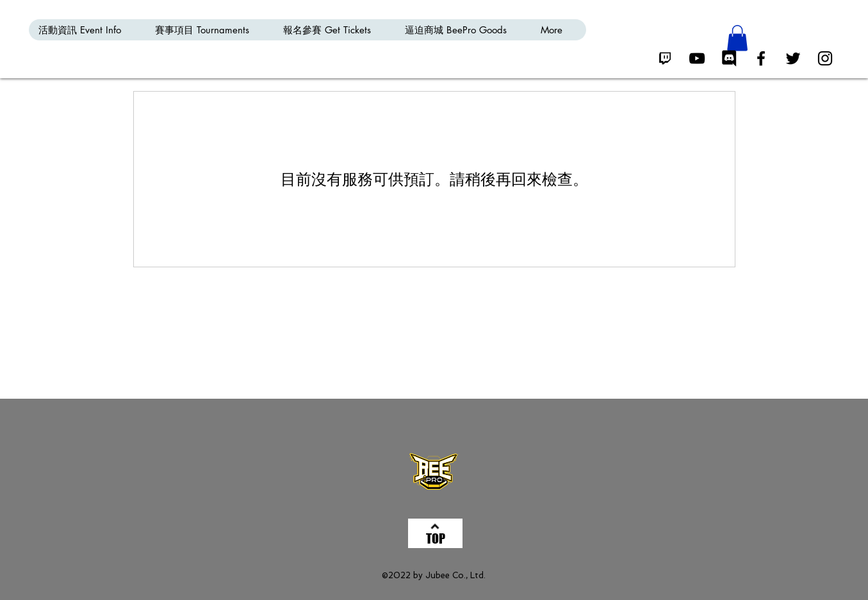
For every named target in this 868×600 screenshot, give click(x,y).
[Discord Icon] (729, 58)
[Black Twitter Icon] (793, 58)
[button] (737, 38)
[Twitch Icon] (665, 58)
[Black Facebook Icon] (761, 58)
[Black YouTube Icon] (697, 58)
